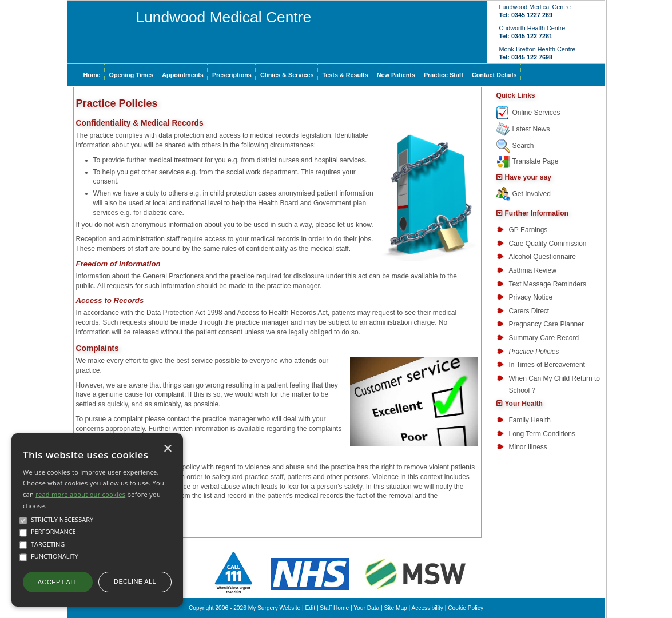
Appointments (183, 75)
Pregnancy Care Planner (546, 324)
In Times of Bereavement (547, 365)
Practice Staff (444, 75)
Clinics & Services (287, 75)
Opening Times (132, 75)
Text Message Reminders (548, 284)
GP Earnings (528, 230)
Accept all (58, 582)
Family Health (530, 420)
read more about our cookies (80, 494)
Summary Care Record (544, 338)
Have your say (528, 177)
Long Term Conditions (542, 434)
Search (523, 146)
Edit (310, 608)
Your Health (524, 404)
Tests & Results (345, 75)
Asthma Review (533, 270)
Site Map (396, 608)
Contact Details (494, 75)
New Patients (396, 75)
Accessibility (427, 608)
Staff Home (334, 608)
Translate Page (536, 161)
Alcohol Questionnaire (542, 257)
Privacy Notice (531, 297)
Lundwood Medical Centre (224, 17)
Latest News (531, 129)
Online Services (536, 113)
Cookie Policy (466, 608)
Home (92, 75)
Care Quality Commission (548, 244)
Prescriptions (232, 75)
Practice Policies (534, 352)
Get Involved (532, 194)
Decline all (135, 581)
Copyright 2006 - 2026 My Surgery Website (244, 608)
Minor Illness (528, 447)
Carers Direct (529, 311)
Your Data (366, 608)
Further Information (537, 213)
